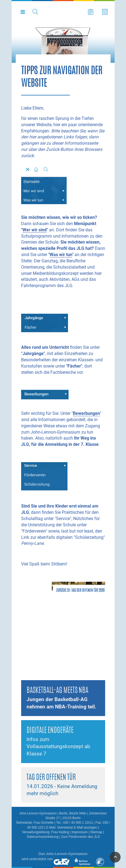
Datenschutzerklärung (43, 837)
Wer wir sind (35, 230)
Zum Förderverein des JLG (81, 837)
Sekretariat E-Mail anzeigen (77, 827)
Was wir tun (61, 255)
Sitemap (96, 832)
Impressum (80, 832)
